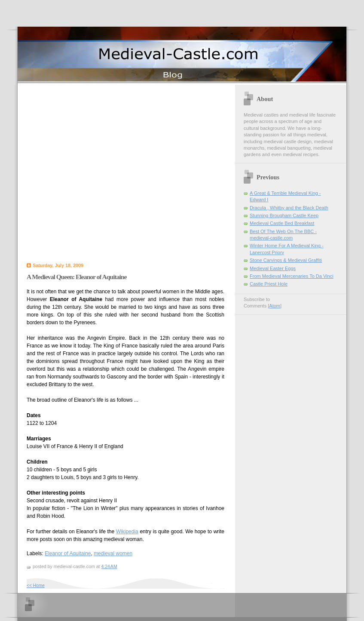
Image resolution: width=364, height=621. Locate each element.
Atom (275, 306)
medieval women (113, 553)
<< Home (36, 586)
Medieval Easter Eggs (273, 268)
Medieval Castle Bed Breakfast (282, 223)
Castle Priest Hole (269, 284)
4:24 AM (109, 566)
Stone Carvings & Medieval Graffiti (286, 260)
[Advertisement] (83, 172)
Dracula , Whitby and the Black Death (289, 208)
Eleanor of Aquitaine (68, 553)
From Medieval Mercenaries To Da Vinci (292, 276)
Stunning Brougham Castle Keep (284, 215)
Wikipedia (127, 532)
